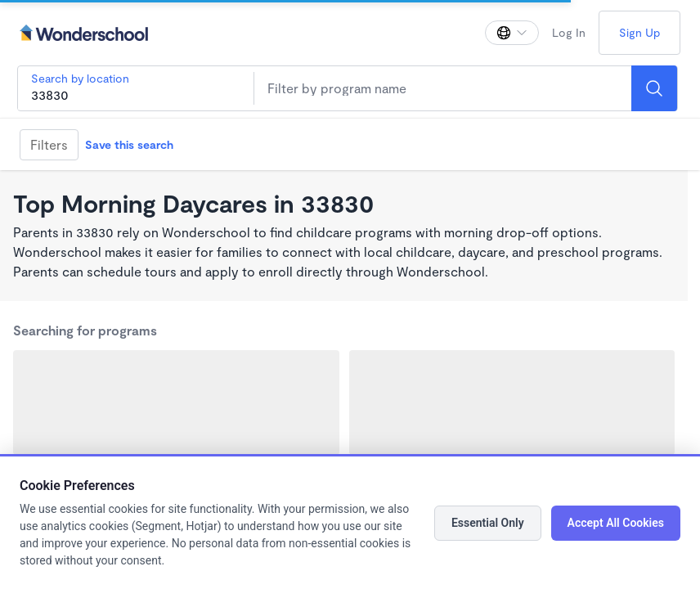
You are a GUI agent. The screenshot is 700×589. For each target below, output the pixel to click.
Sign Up (639, 32)
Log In (569, 32)
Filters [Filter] (49, 144)
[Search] (654, 88)
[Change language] (512, 33)
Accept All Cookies (616, 523)
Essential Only (488, 523)
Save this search (129, 144)
